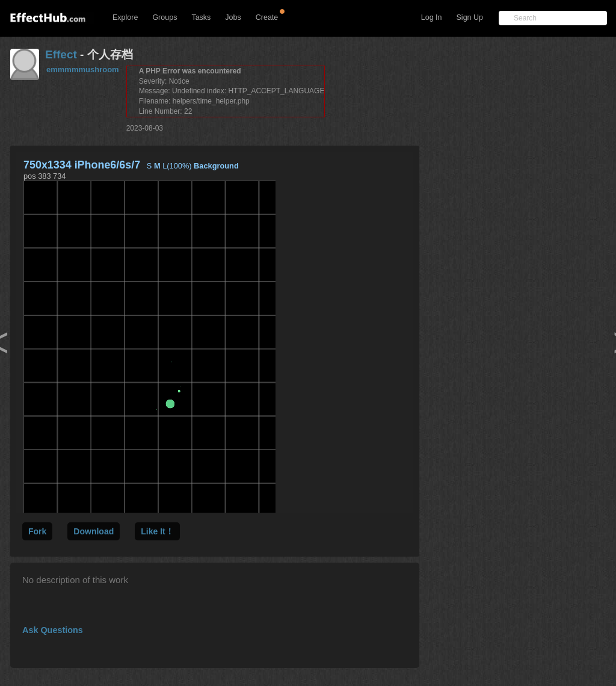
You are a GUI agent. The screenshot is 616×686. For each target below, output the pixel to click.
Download (94, 531)
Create (267, 17)
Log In (432, 17)
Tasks (201, 17)
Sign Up (470, 17)
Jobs (233, 17)
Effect (61, 54)
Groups (165, 17)
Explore (125, 17)
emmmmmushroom (83, 70)
